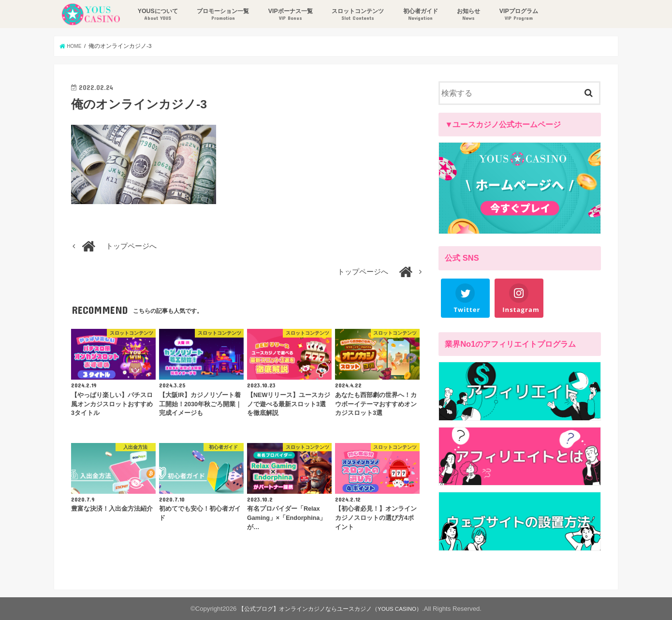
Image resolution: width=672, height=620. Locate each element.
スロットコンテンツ (355, 15)
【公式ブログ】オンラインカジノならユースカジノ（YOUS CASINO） (330, 609)
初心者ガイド (418, 15)
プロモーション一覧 (220, 15)
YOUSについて (155, 15)
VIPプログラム (516, 15)
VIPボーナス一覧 (288, 15)
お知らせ (466, 15)
